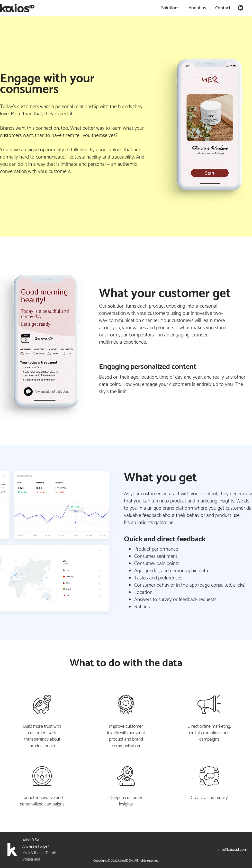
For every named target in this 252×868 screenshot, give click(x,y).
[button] (170, 8)
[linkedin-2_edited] (241, 8)
